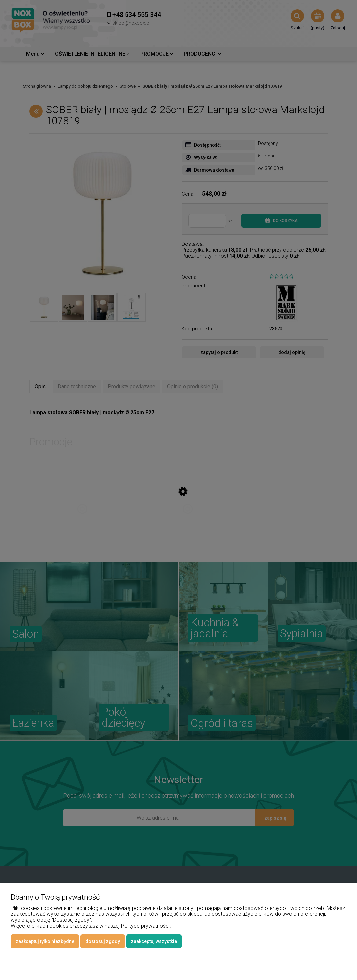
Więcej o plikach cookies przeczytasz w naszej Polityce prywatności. (91, 926)
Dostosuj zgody (103, 941)
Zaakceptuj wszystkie (154, 941)
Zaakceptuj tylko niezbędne (45, 941)
